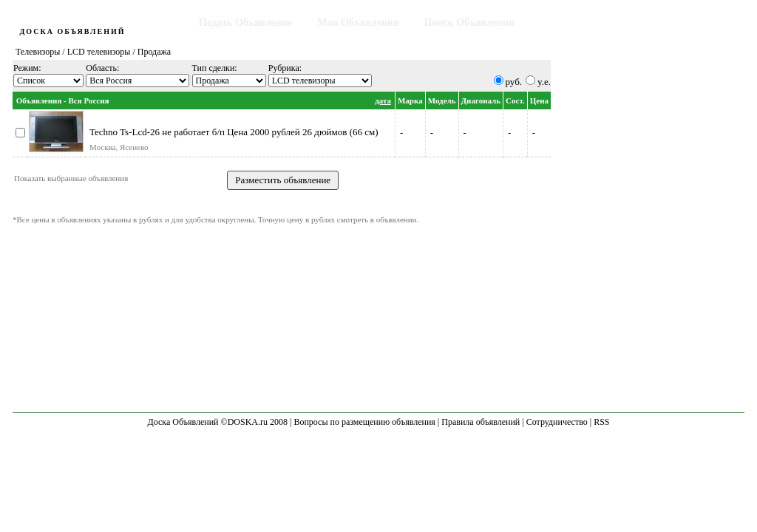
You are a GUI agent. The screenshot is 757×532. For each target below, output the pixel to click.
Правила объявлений (481, 422)
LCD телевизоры (99, 52)
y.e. (544, 82)
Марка (410, 100)
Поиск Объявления (469, 23)
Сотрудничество (557, 422)
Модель (442, 100)
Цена (539, 100)
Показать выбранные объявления (71, 178)
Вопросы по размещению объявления (364, 422)
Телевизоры (38, 52)
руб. (514, 82)
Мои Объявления (358, 23)
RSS (601, 422)
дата (383, 100)
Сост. (515, 100)
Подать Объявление (245, 23)
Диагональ (481, 100)
